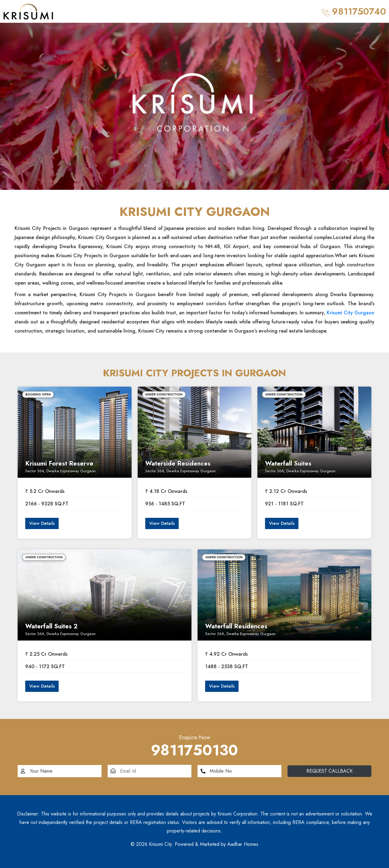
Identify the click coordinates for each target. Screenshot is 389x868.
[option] (194, 106)
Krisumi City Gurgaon (351, 313)
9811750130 (194, 750)
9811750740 (354, 11)
